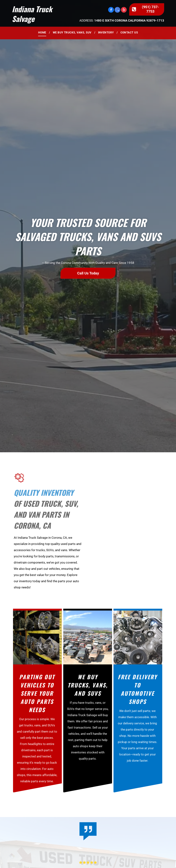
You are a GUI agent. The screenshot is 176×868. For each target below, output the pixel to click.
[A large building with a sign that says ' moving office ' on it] (125, 531)
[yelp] (124, 10)
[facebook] (111, 10)
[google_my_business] (117, 10)
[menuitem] (43, 33)
